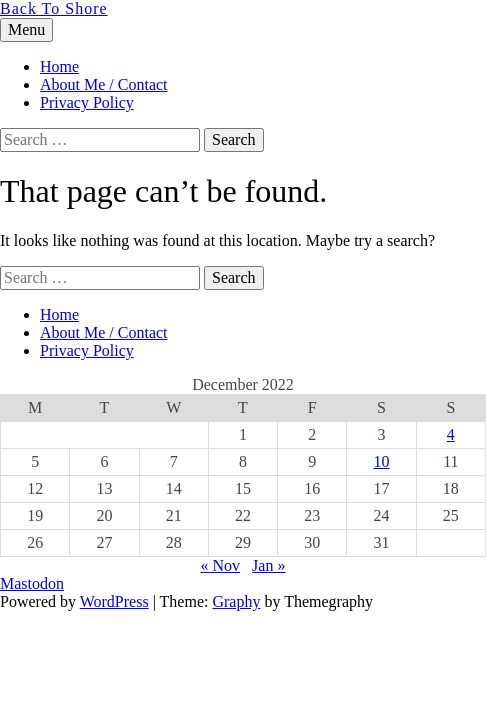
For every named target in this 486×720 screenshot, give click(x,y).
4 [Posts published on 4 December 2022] (451, 434)
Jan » (268, 565)
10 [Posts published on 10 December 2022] (382, 461)
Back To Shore (54, 8)
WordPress (114, 601)
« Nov (221, 565)
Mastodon (32, 583)
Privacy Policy (87, 102)
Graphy (236, 601)
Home (59, 66)
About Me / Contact (104, 84)
